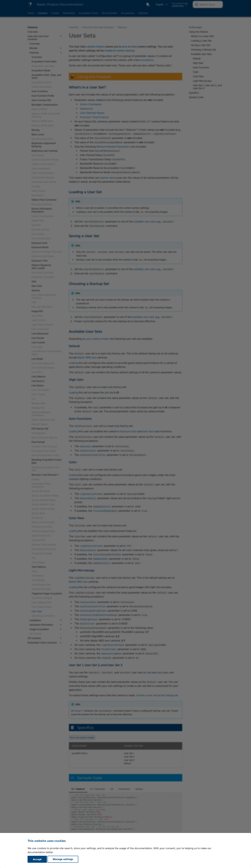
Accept (37, 859)
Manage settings (63, 859)
